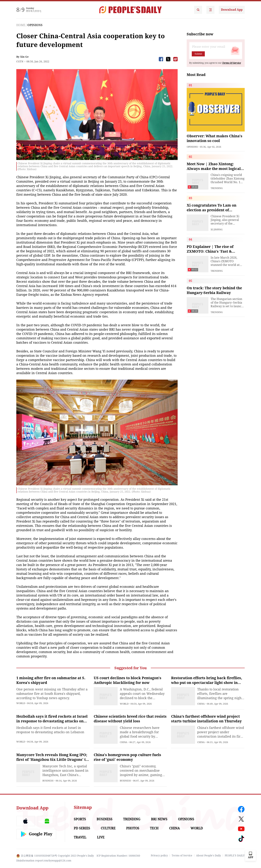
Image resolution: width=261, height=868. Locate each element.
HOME (21, 25)
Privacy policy (159, 855)
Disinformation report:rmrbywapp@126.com (44, 861)
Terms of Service (182, 855)
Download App (232, 10)
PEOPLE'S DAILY (235, 855)
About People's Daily (209, 855)
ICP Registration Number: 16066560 (118, 856)
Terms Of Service (232, 63)
